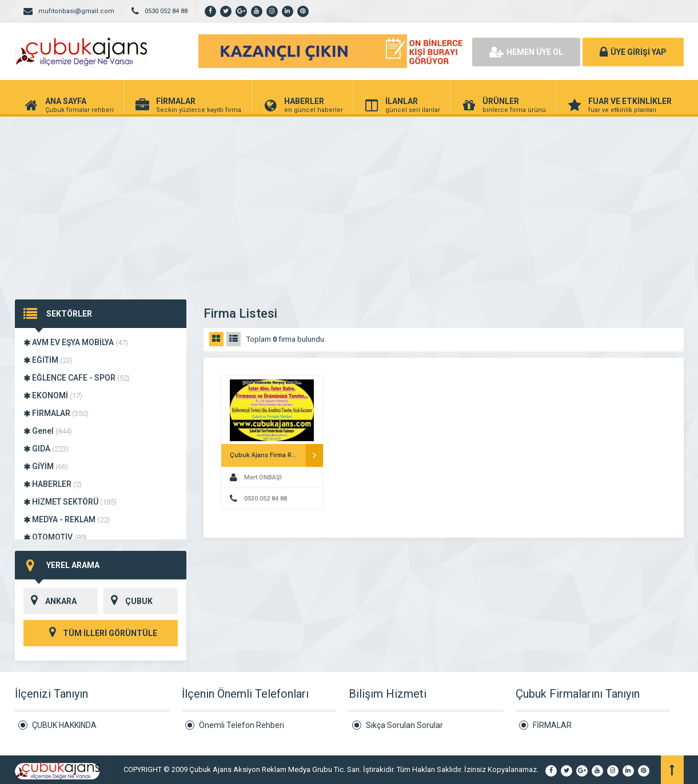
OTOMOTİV (55, 537)
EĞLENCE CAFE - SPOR (77, 378)
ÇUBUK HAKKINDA (64, 725)
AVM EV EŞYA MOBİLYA (76, 342)
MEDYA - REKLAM (67, 519)
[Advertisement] (349, 202)
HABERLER (53, 484)
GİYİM (46, 466)
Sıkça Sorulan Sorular (404, 725)
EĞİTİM (48, 360)
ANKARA (50, 601)
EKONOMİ (53, 395)
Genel (48, 431)
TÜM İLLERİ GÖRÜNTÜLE (101, 633)
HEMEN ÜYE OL (526, 52)
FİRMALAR (56, 413)
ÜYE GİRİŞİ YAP (633, 52)
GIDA (46, 449)
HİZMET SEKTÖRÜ (70, 502)
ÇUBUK (128, 601)
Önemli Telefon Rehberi (242, 725)
